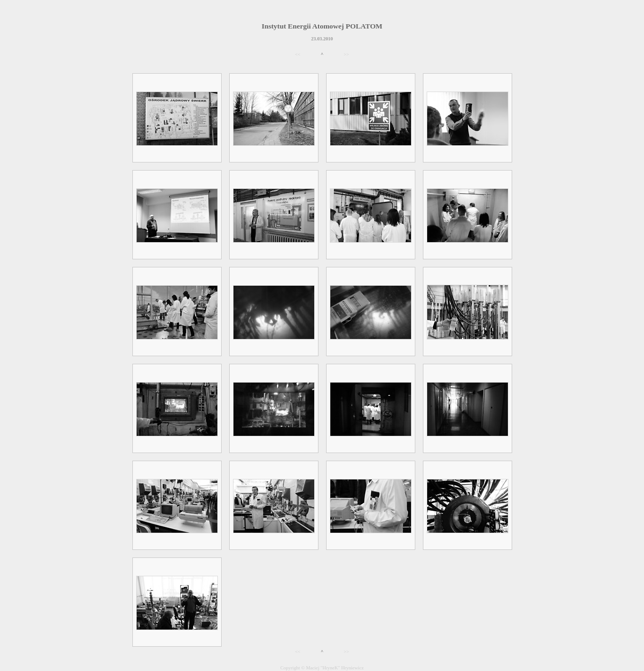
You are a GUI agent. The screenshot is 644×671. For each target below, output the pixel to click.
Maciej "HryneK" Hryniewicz (335, 668)
